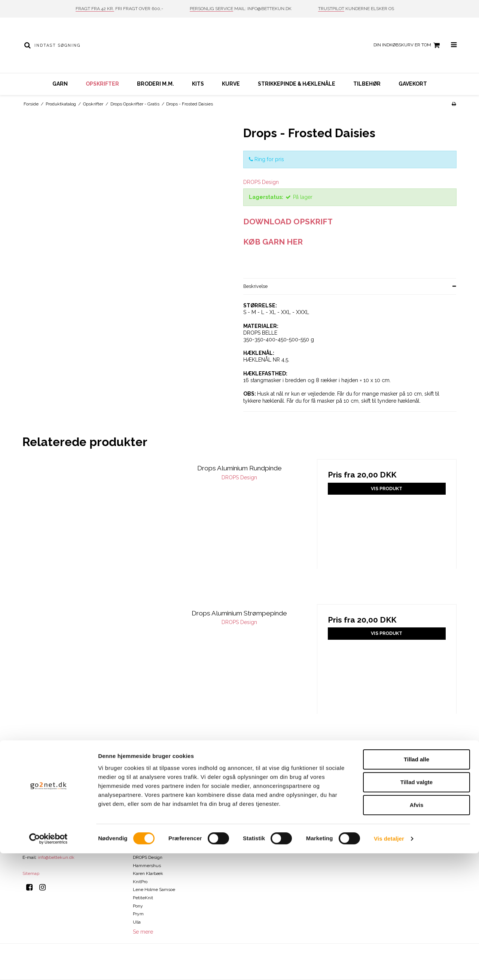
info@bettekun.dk (56, 857)
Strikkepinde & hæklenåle (297, 84)
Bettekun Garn (148, 809)
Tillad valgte (417, 909)
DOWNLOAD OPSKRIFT (288, 222)
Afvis (417, 932)
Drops (139, 850)
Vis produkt (387, 489)
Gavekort (413, 84)
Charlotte (142, 825)
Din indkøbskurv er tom (408, 45)
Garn (60, 84)
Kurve (231, 84)
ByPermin (143, 817)
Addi (138, 801)
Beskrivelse (255, 286)
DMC (138, 841)
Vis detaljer (389, 965)
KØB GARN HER (273, 242)
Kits (198, 84)
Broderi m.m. (155, 84)
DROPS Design (148, 857)
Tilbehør (367, 84)
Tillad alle (417, 886)
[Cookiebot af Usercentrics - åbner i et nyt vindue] (48, 965)
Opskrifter (102, 84)
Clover (139, 833)
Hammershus (147, 866)
